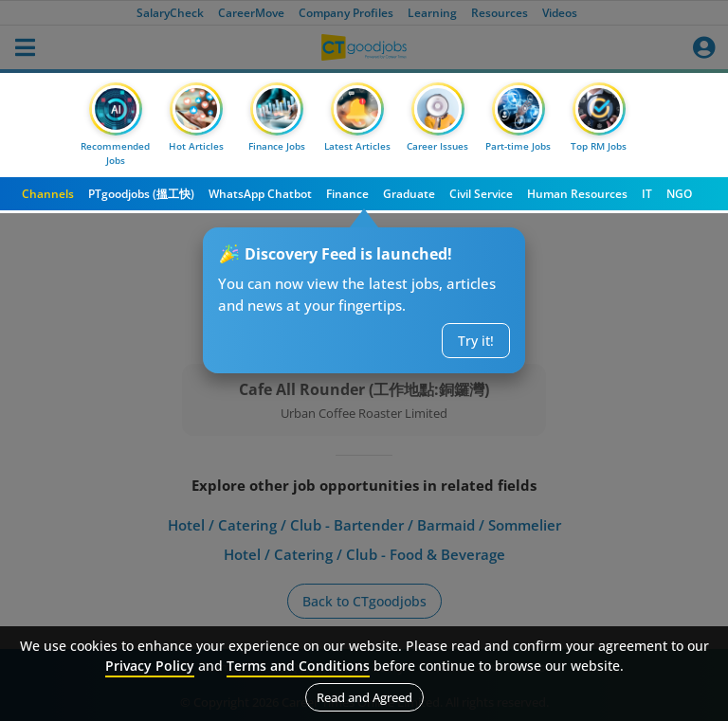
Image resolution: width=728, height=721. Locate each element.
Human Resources (577, 194)
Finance (347, 194)
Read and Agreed (364, 697)
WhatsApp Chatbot (260, 194)
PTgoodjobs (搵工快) (141, 194)
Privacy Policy (150, 666)
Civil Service (481, 194)
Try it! (476, 341)
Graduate (409, 194)
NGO (679, 194)
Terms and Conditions (298, 666)
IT (647, 194)
